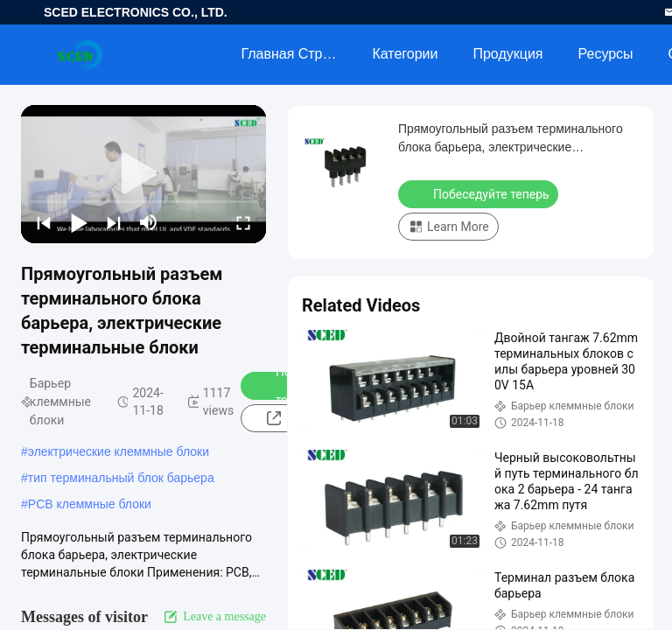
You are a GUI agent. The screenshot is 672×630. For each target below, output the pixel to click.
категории (405, 54)
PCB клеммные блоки (90, 504)
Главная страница (297, 54)
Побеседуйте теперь (480, 193)
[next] (114, 222)
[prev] (44, 222)
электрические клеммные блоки (119, 451)
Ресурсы (606, 54)
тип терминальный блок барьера (121, 478)
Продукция (507, 54)
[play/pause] (79, 222)
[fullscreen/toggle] (243, 222)
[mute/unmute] (149, 222)
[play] (143, 174)
